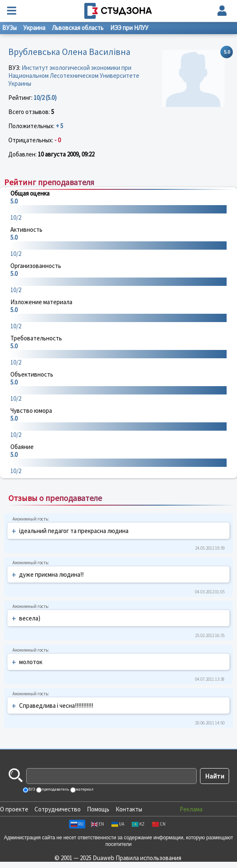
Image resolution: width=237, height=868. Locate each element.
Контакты (129, 809)
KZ (138, 824)
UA (118, 824)
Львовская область (78, 28)
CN (159, 824)
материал (84, 789)
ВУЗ (31, 789)
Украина (34, 28)
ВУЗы (9, 28)
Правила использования (148, 858)
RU (77, 824)
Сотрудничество (58, 809)
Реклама (191, 809)
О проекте (14, 809)
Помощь (98, 809)
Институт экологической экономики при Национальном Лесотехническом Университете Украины (74, 76)
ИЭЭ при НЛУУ (129, 28)
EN (98, 824)
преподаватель (55, 789)
